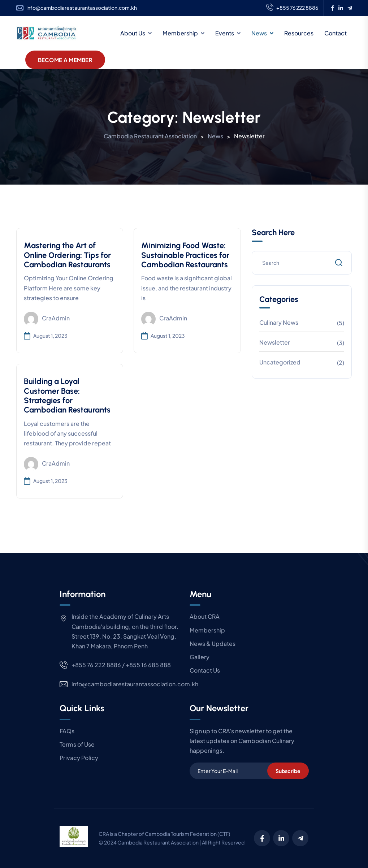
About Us (133, 33)
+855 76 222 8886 (292, 8)
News (259, 33)
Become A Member (65, 60)
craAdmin (47, 319)
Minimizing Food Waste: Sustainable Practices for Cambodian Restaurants (185, 255)
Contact (335, 33)
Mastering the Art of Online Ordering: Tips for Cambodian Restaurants (67, 255)
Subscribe (288, 771)
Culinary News (279, 322)
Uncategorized (280, 362)
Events (225, 33)
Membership (180, 33)
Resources (299, 33)
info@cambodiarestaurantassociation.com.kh (82, 8)
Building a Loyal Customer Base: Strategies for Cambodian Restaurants (67, 396)
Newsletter (275, 342)
